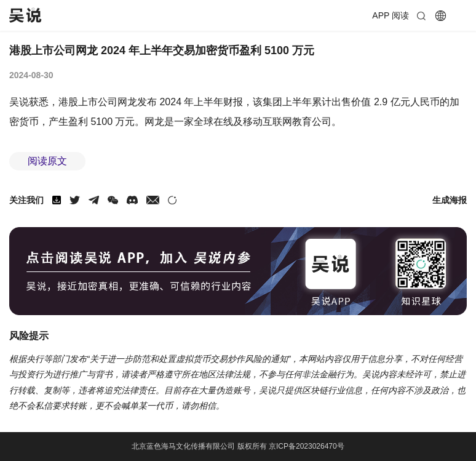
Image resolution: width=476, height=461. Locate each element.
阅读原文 (47, 161)
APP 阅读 (391, 15)
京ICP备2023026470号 (307, 446)
